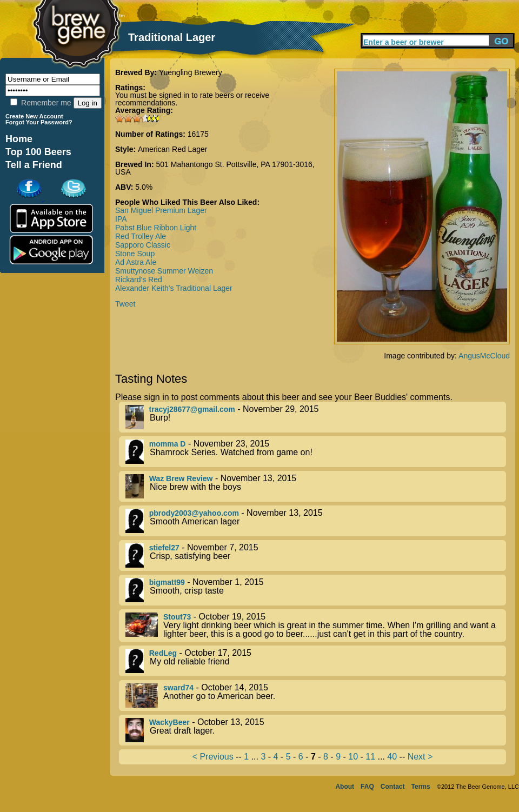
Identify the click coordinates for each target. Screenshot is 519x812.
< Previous (213, 757)
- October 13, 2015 (316, 730)
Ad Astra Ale (136, 262)
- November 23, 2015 (316, 452)
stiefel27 (164, 548)
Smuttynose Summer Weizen (164, 271)
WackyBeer (169, 722)
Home (19, 139)
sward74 (178, 688)
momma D (168, 444)
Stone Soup (135, 254)
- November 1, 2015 (316, 590)
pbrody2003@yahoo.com (194, 513)
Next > (420, 757)
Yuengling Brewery (191, 72)
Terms (421, 787)
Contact (393, 787)
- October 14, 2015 (316, 695)
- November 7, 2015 (316, 555)
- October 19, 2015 (316, 625)
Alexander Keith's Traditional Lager (174, 288)
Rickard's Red (139, 279)
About (345, 787)
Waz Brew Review (181, 478)
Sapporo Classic (143, 245)
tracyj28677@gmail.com (192, 409)
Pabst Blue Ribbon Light (156, 228)
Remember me (41, 103)
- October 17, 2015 (316, 661)
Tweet (125, 304)
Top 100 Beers (38, 152)
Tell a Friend (34, 165)
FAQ (367, 787)
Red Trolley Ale (141, 236)
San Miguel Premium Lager (161, 210)
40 (392, 757)
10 (353, 757)
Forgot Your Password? (39, 122)
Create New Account (34, 116)
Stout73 (177, 617)
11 (370, 757)
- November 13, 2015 (316, 486)
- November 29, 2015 (316, 417)
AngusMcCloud (484, 356)
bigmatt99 (167, 582)
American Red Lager (172, 149)
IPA (121, 219)
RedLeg (163, 653)
